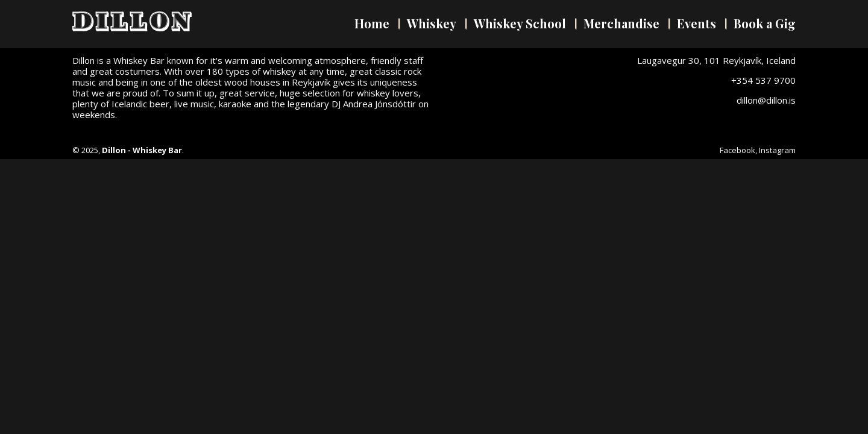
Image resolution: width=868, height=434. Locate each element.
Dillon (132, 21)
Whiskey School (520, 23)
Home (372, 23)
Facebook (737, 150)
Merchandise (621, 23)
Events (697, 23)
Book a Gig (765, 23)
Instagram (777, 150)
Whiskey (432, 23)
